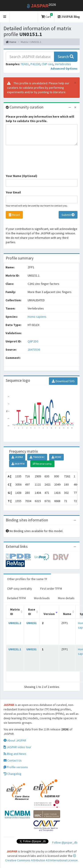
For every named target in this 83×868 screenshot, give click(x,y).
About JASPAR (15, 740)
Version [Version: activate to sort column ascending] (49, 614)
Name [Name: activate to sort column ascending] (67, 614)
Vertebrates (63, 64)
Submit (68, 215)
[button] (5, 17)
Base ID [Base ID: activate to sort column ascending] (32, 612)
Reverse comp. (42, 464)
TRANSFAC (37, 457)
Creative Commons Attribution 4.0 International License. (42, 858)
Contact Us (13, 760)
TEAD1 (25, 64)
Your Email (13, 192)
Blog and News (15, 754)
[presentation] (39, 162)
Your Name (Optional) (21, 176)
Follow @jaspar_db (65, 842)
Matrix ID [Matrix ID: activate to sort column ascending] (15, 612)
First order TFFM (51, 589)
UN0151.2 (15, 623)
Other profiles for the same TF (27, 579)
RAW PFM (18, 464)
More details (66, 598)
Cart (47, 16)
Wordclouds (42, 598)
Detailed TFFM (16, 598)
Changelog (13, 774)
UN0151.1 (15, 649)
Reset (14, 215)
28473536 (34, 350)
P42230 (35, 64)
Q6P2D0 (33, 341)
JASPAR (17, 457)
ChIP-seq (47, 64)
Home (11, 42)
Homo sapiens (37, 317)
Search (66, 57)
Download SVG (63, 381)
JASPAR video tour (17, 747)
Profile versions (16, 767)
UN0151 (31, 623)
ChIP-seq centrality (20, 589)
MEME (56, 457)
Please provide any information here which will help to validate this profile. (40, 119)
